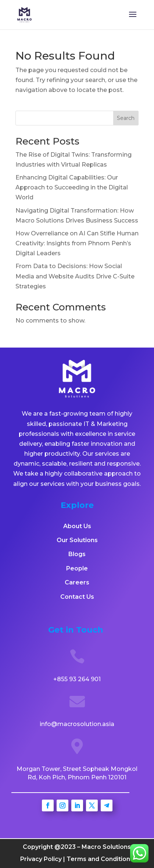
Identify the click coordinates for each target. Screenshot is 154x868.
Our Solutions (77, 540)
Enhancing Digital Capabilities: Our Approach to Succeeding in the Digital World (72, 187)
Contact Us (77, 597)
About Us (77, 526)
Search (126, 118)
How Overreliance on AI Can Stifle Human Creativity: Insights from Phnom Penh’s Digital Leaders (77, 243)
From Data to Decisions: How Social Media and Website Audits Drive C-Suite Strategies (75, 276)
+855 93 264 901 (77, 679)
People (77, 568)
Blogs (77, 554)
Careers (77, 582)
